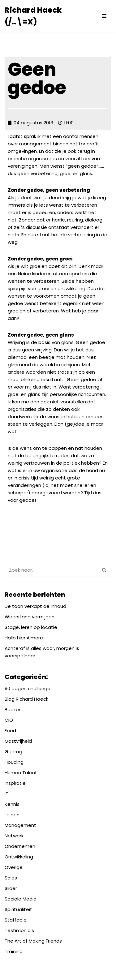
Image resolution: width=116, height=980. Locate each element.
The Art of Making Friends (33, 941)
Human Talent (21, 773)
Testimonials (19, 930)
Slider (11, 888)
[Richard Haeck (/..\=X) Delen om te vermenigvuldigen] (46, 16)
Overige (14, 867)
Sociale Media (21, 899)
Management (20, 825)
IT (6, 794)
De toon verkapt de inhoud (35, 606)
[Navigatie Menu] (104, 16)
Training (14, 951)
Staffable (16, 920)
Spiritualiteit (18, 909)
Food (10, 731)
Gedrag (13, 752)
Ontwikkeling (19, 857)
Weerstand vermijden (30, 617)
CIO (9, 720)
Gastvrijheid (18, 741)
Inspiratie (15, 783)
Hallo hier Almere (24, 638)
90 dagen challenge (28, 688)
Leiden (12, 815)
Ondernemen (20, 846)
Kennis (12, 804)
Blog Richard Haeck (26, 699)
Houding (14, 762)
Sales (11, 878)
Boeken (13, 709)
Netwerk (14, 836)
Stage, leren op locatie (31, 627)
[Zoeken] (51, 570)
